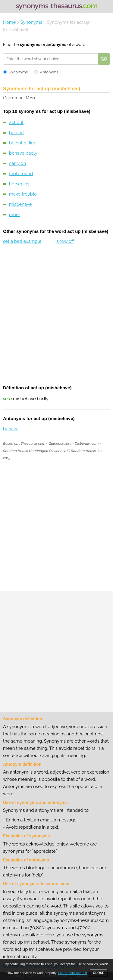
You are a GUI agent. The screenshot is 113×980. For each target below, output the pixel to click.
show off (65, 241)
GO (104, 59)
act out (16, 122)
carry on (17, 163)
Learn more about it (72, 973)
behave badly (23, 153)
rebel (14, 215)
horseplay (19, 184)
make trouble (23, 194)
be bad (16, 133)
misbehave (20, 204)
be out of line (23, 143)
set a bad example (22, 241)
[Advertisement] (56, 315)
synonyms (30, 45)
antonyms (56, 45)
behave (11, 429)
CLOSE (99, 973)
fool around (21, 174)
